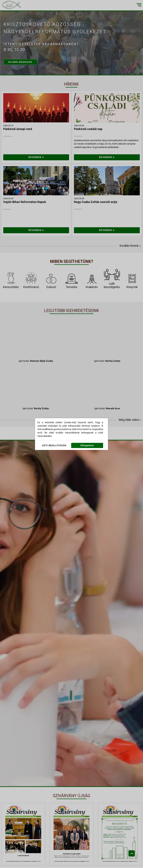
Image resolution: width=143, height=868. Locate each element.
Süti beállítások (54, 445)
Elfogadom (87, 445)
